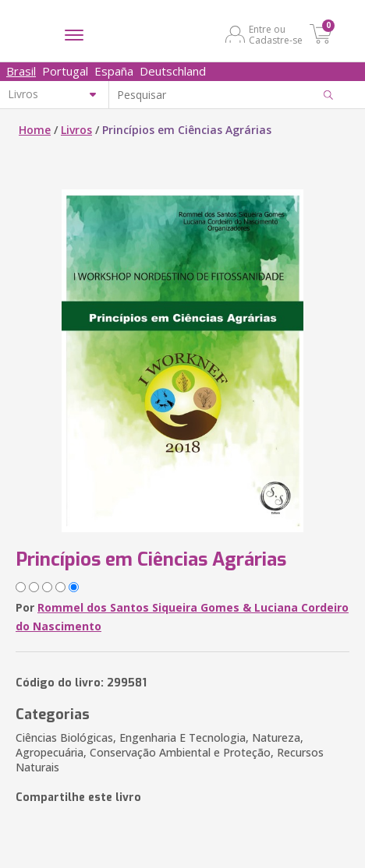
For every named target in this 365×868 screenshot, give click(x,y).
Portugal (65, 71)
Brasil (21, 71)
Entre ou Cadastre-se (276, 34)
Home (35, 130)
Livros (76, 130)
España (114, 71)
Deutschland (173, 71)
